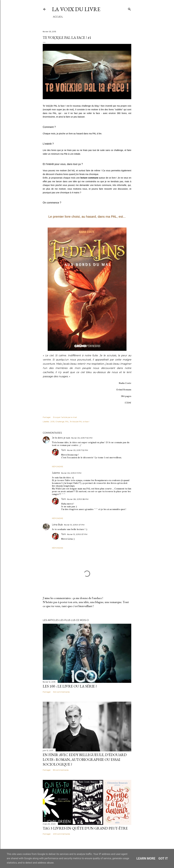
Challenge (60, 422)
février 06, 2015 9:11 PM (71, 473)
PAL (67, 422)
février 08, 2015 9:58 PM (78, 499)
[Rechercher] (129, 9)
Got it (163, 858)
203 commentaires (61, 834)
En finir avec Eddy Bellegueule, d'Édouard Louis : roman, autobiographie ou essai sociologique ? (85, 759)
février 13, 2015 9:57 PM (77, 534)
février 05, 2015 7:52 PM (78, 450)
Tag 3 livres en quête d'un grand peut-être (85, 828)
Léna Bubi (57, 525)
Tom (64, 450)
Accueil (58, 17)
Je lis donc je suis (61, 438)
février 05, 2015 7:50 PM (82, 438)
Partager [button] (47, 417)
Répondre (58, 467)
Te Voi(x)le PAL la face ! (80, 422)
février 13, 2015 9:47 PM (74, 525)
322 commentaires (61, 692)
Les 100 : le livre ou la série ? (70, 686)
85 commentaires (61, 770)
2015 (52, 422)
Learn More (146, 858)
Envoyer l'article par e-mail (65, 417)
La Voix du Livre (76, 9)
